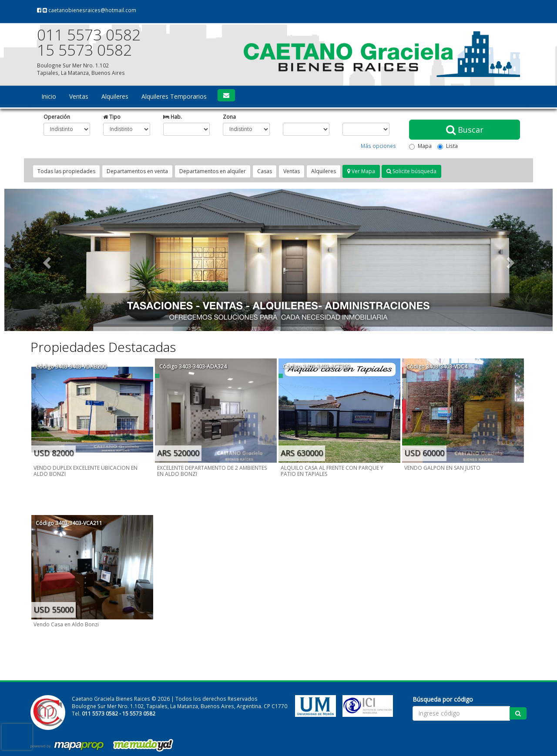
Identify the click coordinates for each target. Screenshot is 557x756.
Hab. (173, 117)
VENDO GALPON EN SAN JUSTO (442, 468)
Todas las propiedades (66, 171)
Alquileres (115, 96)
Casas (265, 171)
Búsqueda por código (443, 699)
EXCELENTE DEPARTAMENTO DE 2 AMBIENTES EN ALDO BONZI (212, 471)
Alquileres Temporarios (174, 96)
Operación (57, 117)
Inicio (49, 96)
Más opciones (378, 146)
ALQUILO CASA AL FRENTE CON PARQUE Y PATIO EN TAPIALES (332, 471)
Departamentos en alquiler (213, 171)
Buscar (465, 130)
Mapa (420, 146)
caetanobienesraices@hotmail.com (89, 10)
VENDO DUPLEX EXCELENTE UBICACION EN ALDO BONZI (86, 471)
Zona (229, 117)
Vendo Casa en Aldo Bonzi (66, 624)
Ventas (79, 96)
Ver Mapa (361, 171)
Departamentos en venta (137, 171)
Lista (448, 146)
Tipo (112, 117)
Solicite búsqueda (411, 171)
